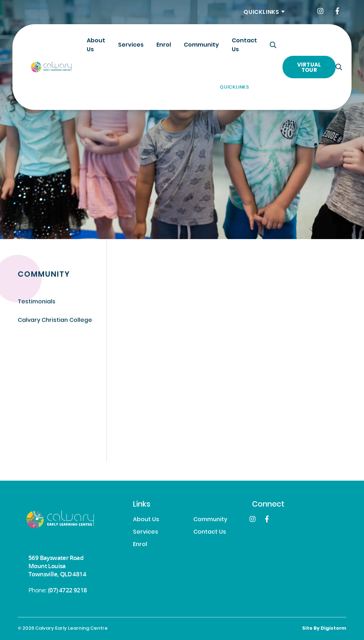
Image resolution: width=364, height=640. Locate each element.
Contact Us (244, 45)
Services (131, 45)
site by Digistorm (324, 629)
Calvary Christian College (55, 321)
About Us (96, 45)
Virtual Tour (309, 68)
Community (201, 45)
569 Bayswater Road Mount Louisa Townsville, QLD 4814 (57, 566)
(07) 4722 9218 (68, 590)
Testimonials (37, 303)
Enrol (164, 45)
